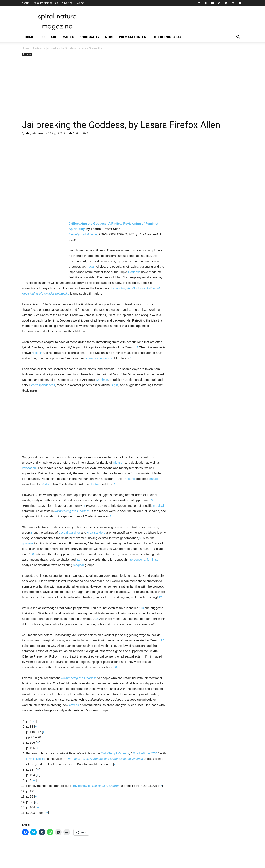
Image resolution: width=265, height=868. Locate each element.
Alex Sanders (96, 533)
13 (142, 608)
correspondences (43, 385)
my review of (96, 786)
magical (158, 506)
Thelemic (129, 479)
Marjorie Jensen (35, 133)
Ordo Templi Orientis (115, 753)
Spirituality (89, 37)
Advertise (67, 3)
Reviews (38, 48)
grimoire (28, 543)
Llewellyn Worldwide (83, 234)
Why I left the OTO (145, 753)
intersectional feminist (143, 559)
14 (97, 619)
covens (74, 705)
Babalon (155, 479)
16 (115, 667)
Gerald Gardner (69, 533)
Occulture (48, 37)
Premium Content (134, 37)
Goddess (134, 272)
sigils (115, 385)
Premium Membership (45, 3)
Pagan (91, 267)
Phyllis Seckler (36, 759)
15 (162, 640)
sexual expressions (99, 358)
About (25, 3)
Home (29, 37)
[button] (238, 37)
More (109, 37)
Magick (68, 37)
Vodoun (47, 484)
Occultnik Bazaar (169, 37)
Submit (80, 3)
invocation (29, 468)
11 (78, 559)
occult (37, 353)
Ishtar (95, 484)
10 (32, 554)
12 (160, 597)
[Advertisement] (132, 88)
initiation (119, 462)
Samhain (102, 380)
